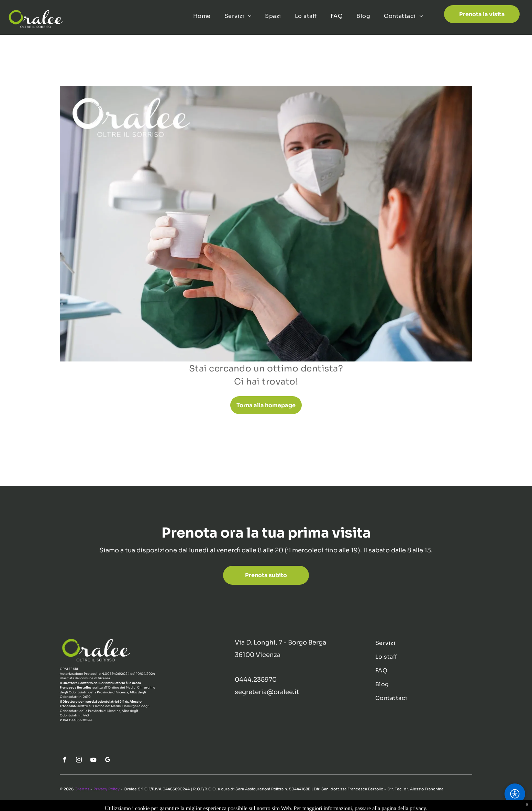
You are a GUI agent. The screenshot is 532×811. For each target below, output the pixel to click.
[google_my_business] (108, 761)
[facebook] (64, 761)
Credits (82, 789)
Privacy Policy (107, 789)
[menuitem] (202, 16)
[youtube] (93, 761)
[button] (515, 794)
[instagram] (79, 761)
